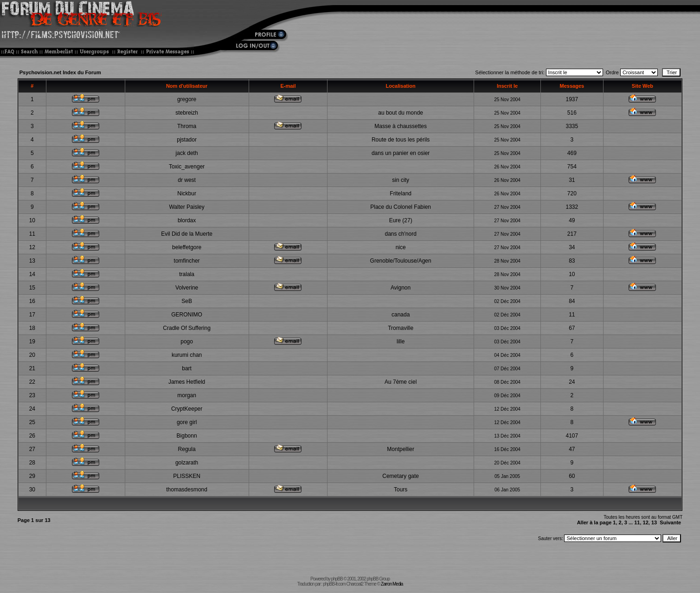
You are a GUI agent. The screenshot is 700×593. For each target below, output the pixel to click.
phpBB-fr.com (334, 584)
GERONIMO (187, 315)
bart (187, 368)
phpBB (337, 579)
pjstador (187, 140)
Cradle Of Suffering (187, 328)
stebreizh (187, 113)
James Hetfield (187, 382)
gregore (187, 99)
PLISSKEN (187, 476)
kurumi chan (187, 355)
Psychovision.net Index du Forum (60, 72)
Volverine (187, 288)
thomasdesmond (187, 490)
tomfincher (187, 261)
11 (637, 522)
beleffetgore (187, 247)
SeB (187, 301)
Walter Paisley (186, 207)
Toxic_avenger (187, 167)
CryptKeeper (187, 409)
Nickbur (187, 193)
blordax (187, 220)
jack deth (187, 153)
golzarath (187, 463)
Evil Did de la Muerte (187, 234)
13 (654, 522)
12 (646, 522)
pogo (187, 342)
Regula (187, 449)
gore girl (187, 422)
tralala (187, 274)
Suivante (670, 522)
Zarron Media (392, 584)
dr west (187, 180)
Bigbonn (187, 436)
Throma (187, 126)
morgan (187, 395)
